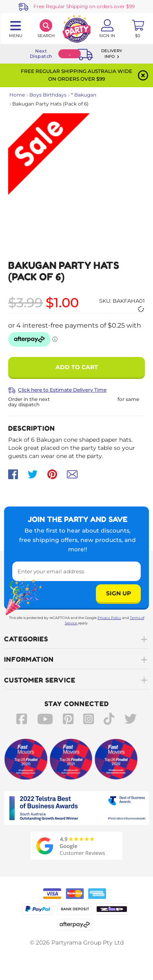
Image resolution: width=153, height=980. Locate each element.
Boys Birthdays (48, 95)
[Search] (46, 29)
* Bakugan (84, 95)
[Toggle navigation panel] (15, 29)
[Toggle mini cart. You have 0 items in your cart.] (138, 29)
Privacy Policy (109, 618)
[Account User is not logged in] (107, 29)
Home (17, 95)
